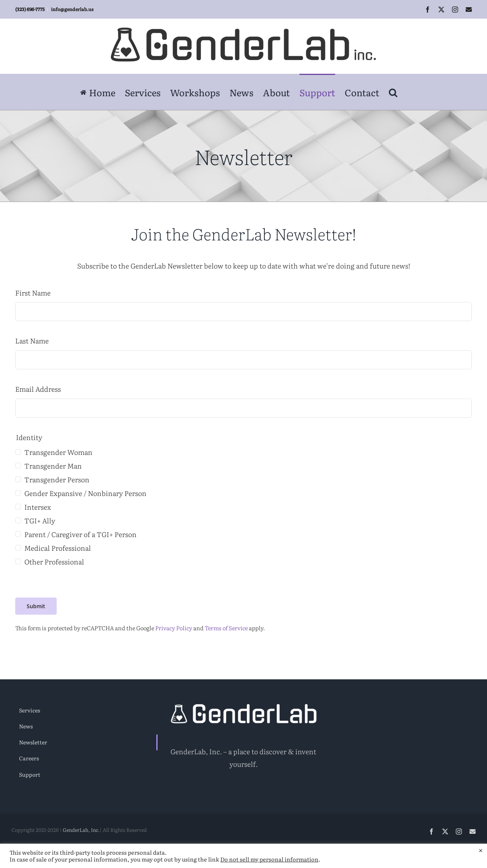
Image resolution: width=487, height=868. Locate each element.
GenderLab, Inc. (81, 830)
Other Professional (54, 562)
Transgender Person (57, 479)
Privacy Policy (174, 628)
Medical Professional (58, 548)
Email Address (38, 389)
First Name (33, 293)
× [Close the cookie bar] (481, 850)
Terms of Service (226, 628)
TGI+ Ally (40, 521)
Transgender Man (53, 466)
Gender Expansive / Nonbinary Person (85, 493)
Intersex (38, 507)
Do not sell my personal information (269, 859)
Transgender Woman (58, 452)
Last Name (32, 341)
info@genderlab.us (72, 9)
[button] (393, 92)
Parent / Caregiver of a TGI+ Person (80, 534)
